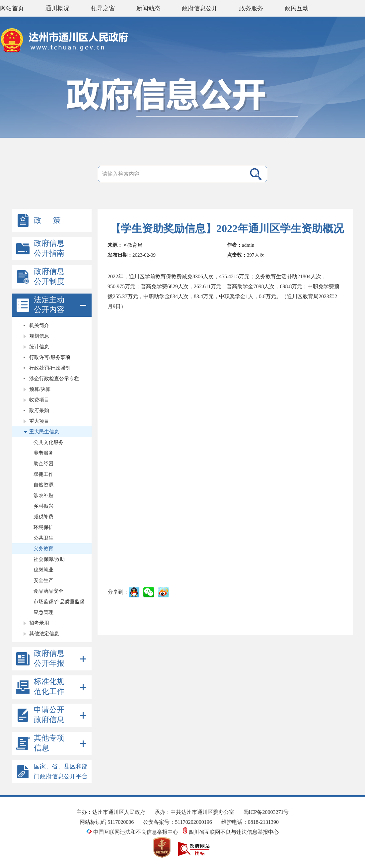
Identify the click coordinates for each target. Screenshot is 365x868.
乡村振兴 (43, 506)
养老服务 (43, 453)
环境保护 (43, 527)
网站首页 (12, 8)
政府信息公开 (200, 8)
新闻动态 (148, 8)
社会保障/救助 (49, 559)
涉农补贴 (43, 495)
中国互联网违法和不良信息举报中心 (133, 832)
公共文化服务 (48, 442)
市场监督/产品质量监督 (59, 602)
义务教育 (43, 549)
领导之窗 (103, 8)
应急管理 (43, 612)
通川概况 (57, 8)
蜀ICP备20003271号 (266, 812)
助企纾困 (43, 464)
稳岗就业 (43, 570)
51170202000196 (193, 822)
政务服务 (251, 8)
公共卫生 (43, 538)
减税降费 (43, 517)
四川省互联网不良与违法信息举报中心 (231, 832)
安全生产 (43, 580)
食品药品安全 (48, 591)
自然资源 (43, 485)
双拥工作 (43, 474)
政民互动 (297, 8)
